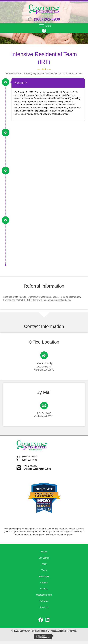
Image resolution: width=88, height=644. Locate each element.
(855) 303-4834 (30, 460)
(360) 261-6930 (47, 19)
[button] (44, 31)
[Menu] (45, 26)
